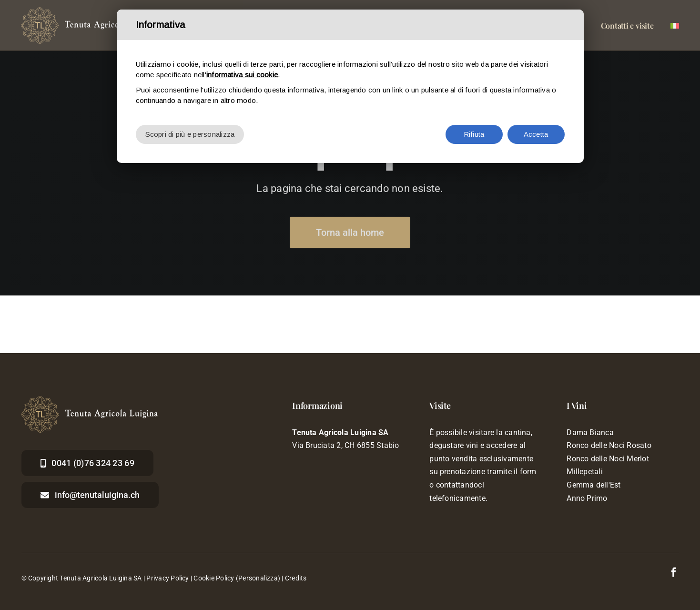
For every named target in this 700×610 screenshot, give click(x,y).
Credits (296, 578)
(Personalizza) (258, 578)
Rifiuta (474, 134)
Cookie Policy (214, 578)
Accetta (536, 134)
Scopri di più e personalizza (190, 134)
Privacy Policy (167, 578)
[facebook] (674, 572)
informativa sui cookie (242, 75)
